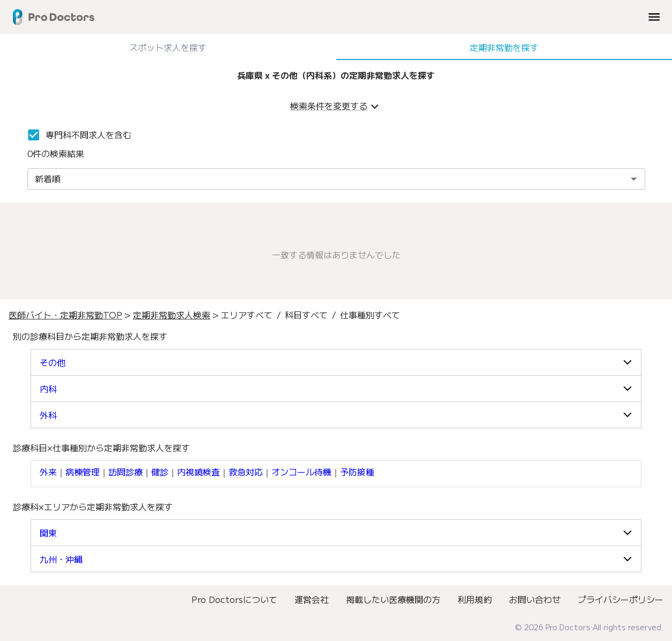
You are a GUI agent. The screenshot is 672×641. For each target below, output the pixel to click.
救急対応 (246, 472)
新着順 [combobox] (48, 178)
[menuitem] (234, 599)
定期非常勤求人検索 (172, 315)
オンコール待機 (301, 472)
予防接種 (357, 472)
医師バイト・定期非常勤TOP (65, 315)
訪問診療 (125, 472)
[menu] (654, 17)
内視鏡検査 (198, 472)
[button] (336, 362)
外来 (48, 472)
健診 (160, 472)
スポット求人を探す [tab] (168, 47)
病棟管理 (83, 472)
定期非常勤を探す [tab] (504, 47)
